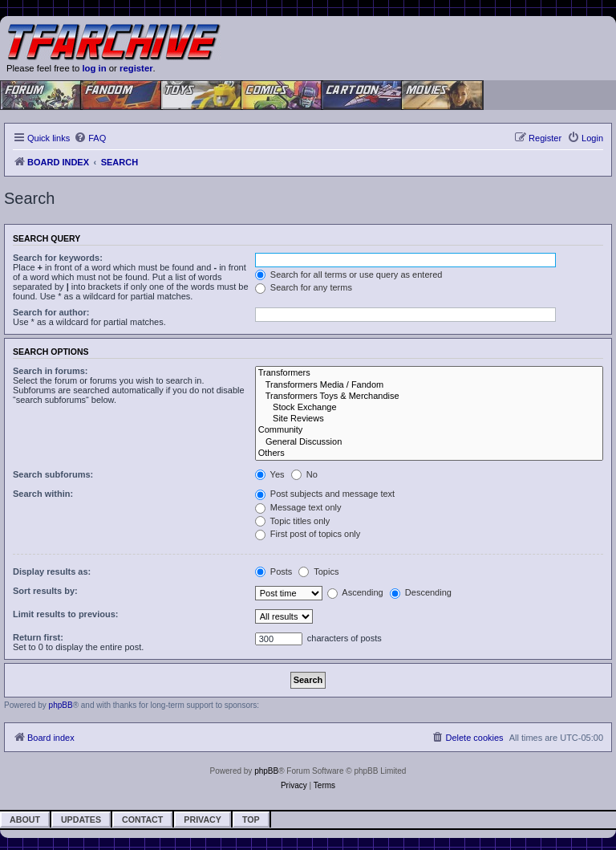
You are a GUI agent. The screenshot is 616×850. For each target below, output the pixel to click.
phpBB (61, 705)
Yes (270, 474)
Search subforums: (53, 474)
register (136, 68)
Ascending (355, 592)
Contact (142, 819)
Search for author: (51, 312)
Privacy (203, 819)
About (25, 819)
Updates (81, 819)
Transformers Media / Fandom (429, 385)
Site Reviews (429, 419)
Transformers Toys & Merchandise (429, 397)
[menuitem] (90, 138)
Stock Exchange (429, 408)
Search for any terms (304, 287)
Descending (421, 592)
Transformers (429, 373)
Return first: (38, 637)
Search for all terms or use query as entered (349, 275)
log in (94, 68)
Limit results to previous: (65, 614)
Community (429, 430)
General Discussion (429, 442)
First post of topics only (308, 534)
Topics (318, 571)
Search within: (43, 494)
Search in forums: (51, 371)
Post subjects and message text (325, 494)
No (304, 474)
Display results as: (52, 571)
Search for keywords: (58, 258)
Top (251, 819)
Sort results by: (45, 591)
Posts (274, 571)
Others (429, 453)
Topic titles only (292, 521)
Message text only (298, 507)
